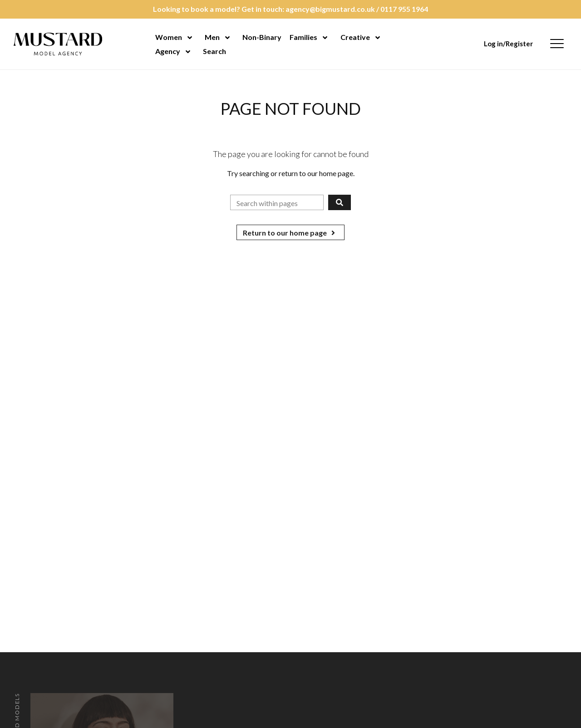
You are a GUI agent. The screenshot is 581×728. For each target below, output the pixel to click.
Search (214, 51)
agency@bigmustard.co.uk (330, 9)
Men (212, 37)
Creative (355, 37)
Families (303, 37)
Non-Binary (262, 37)
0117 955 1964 (404, 9)
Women (169, 37)
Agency (168, 51)
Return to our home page (290, 233)
